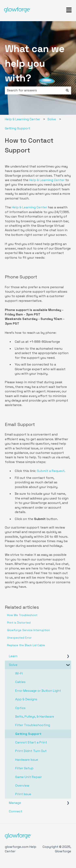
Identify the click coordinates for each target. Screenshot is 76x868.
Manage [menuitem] (15, 803)
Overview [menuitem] (22, 785)
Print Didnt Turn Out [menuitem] (31, 751)
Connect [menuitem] (16, 811)
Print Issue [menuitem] (23, 794)
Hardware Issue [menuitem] (27, 760)
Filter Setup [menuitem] (24, 768)
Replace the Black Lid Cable (26, 645)
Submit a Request (51, 471)
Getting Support (18, 128)
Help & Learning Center (22, 119)
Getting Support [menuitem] (28, 734)
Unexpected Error (19, 638)
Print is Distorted (19, 623)
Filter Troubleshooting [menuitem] (33, 725)
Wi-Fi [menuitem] (19, 673)
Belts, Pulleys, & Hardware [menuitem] (35, 716)
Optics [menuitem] (20, 708)
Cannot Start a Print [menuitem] (31, 742)
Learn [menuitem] (13, 656)
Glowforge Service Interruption (28, 630)
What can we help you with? (35, 63)
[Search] (67, 90)
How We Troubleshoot (22, 615)
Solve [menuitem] (13, 665)
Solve (52, 119)
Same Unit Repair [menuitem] (28, 777)
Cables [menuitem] (20, 682)
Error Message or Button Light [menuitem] (38, 691)
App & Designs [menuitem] (26, 699)
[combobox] (34, 90)
